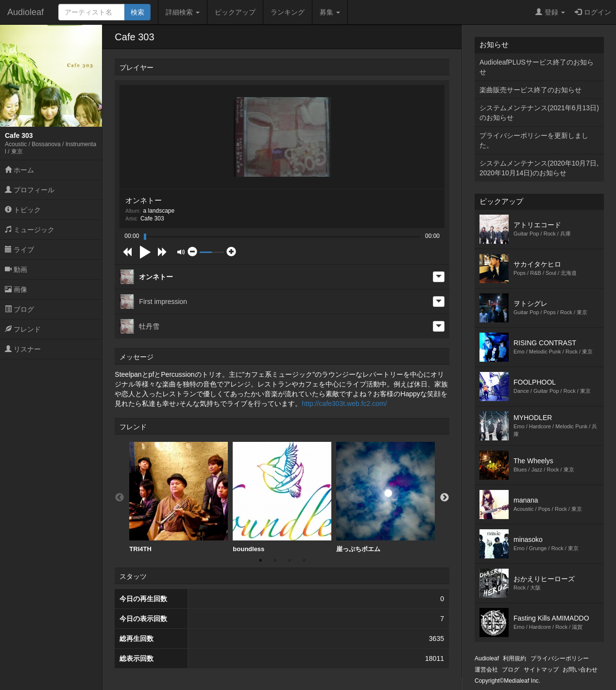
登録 (550, 12)
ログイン (593, 12)
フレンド (23, 329)
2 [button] (275, 560)
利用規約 (514, 658)
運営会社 (486, 670)
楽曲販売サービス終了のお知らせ (530, 90)
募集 (330, 12)
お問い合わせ (580, 670)
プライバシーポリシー (560, 658)
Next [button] (445, 498)
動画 (16, 269)
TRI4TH (179, 497)
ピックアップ (235, 12)
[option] (179, 497)
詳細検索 (183, 12)
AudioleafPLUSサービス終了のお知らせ (537, 67)
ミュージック (30, 230)
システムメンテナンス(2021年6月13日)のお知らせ (539, 113)
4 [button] (304, 560)
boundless (282, 497)
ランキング (288, 12)
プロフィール (30, 190)
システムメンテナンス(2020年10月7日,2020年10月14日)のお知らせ (539, 168)
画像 (16, 289)
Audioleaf (26, 12)
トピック (23, 210)
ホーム (19, 170)
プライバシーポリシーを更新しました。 (534, 140)
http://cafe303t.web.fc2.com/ (344, 404)
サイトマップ (541, 670)
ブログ (19, 309)
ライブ (19, 250)
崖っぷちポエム (385, 497)
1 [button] (260, 560)
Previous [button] (120, 498)
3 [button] (290, 560)
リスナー (23, 349)
